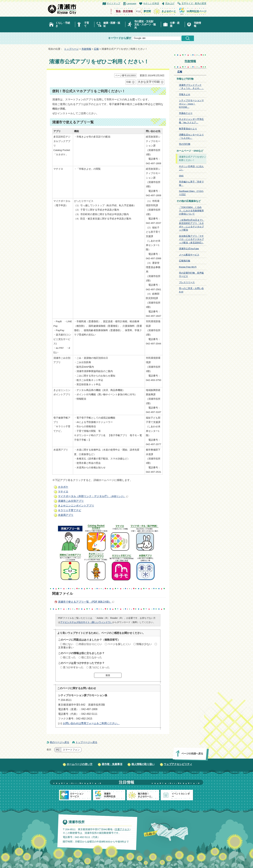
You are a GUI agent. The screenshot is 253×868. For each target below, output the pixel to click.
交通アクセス (122, 829)
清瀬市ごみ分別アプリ (71, 501)
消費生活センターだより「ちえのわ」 (191, 136)
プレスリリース (187, 282)
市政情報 (197, 24)
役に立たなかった (92, 657)
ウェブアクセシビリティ (178, 764)
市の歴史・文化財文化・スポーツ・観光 (145, 24)
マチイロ (63, 492)
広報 (96, 49)
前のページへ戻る (60, 742)
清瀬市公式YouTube (189, 249)
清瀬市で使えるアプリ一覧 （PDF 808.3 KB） (86, 602)
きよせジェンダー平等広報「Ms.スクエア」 (191, 121)
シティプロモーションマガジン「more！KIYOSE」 (191, 104)
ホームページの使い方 (80, 764)
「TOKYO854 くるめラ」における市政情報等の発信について (191, 211)
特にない (68, 644)
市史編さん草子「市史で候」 (191, 183)
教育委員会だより (188, 129)
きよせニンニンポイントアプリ (76, 506)
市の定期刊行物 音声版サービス (191, 275)
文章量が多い (66, 647)
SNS (181, 176)
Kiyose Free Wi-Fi (188, 267)
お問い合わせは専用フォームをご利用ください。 (91, 723)
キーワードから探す (120, 38)
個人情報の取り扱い (143, 764)
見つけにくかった (99, 667)
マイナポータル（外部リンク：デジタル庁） (93, 496)
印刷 (129, 82)
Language (131, 3)
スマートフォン (71, 750)
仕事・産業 (175, 24)
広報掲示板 (185, 261)
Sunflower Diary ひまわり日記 (191, 193)
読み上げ (170, 3)
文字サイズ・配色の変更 (194, 3)
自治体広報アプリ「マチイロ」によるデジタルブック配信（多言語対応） (191, 239)
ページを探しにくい (119, 644)
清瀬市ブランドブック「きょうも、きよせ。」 (191, 87)
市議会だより (186, 113)
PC (58, 750)
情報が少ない (144, 644)
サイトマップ (113, 3)
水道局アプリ (66, 515)
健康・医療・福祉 (112, 24)
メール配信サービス (189, 255)
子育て (86, 24)
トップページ (71, 49)
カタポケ (63, 487)
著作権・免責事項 (112, 764)
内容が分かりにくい (90, 644)
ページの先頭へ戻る (192, 754)
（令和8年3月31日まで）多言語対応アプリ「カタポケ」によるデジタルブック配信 (192, 225)
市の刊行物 (185, 144)
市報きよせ (185, 94)
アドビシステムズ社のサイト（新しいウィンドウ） (86, 622)
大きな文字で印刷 (149, 82)
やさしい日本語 (151, 3)
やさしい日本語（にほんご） (191, 168)
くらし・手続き (63, 24)
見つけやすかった (73, 667)
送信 (108, 675)
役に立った (69, 657)
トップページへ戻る (86, 742)
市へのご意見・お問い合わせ (191, 290)
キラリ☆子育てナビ (70, 510)
